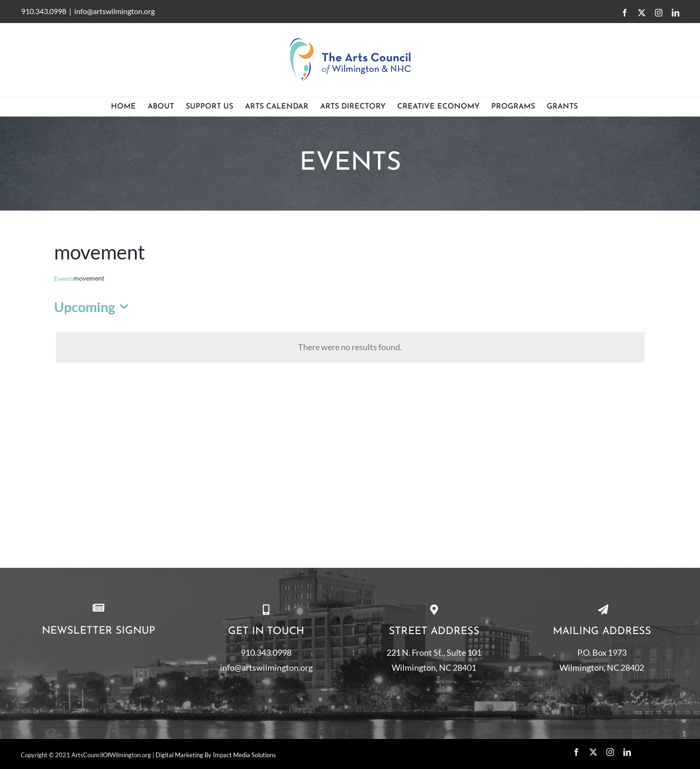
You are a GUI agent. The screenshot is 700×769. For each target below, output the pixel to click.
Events (64, 279)
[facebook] (576, 752)
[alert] (350, 347)
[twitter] (593, 752)
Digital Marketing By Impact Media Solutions (216, 755)
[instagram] (610, 752)
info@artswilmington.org (114, 11)
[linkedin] (627, 752)
